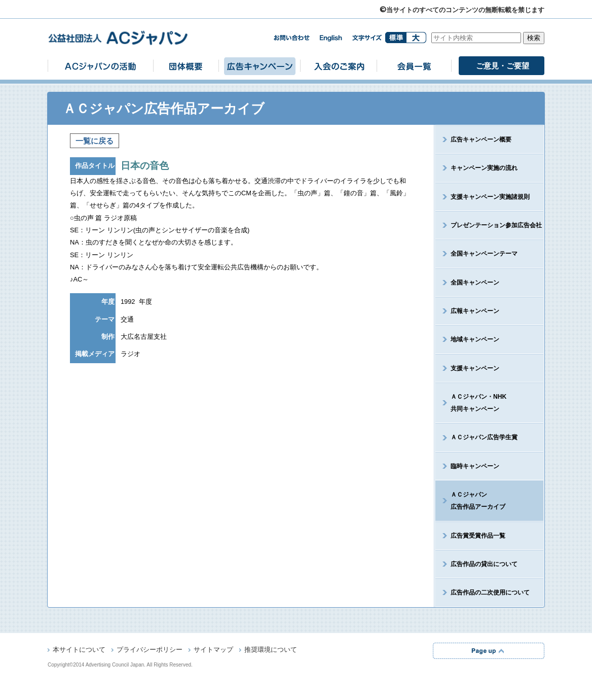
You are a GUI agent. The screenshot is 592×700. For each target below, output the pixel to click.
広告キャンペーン (260, 66)
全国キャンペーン (475, 283)
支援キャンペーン (475, 368)
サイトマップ (213, 650)
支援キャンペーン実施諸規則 (490, 197)
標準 (396, 38)
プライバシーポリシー (150, 650)
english (331, 38)
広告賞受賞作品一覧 (478, 536)
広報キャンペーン (475, 311)
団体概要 (186, 66)
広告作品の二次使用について (490, 592)
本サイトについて (79, 650)
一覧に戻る (95, 141)
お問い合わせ (291, 38)
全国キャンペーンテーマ (484, 254)
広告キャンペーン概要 (481, 139)
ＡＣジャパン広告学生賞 (484, 437)
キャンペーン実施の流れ (484, 168)
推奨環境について (271, 650)
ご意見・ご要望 (503, 66)
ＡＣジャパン (470, 501)
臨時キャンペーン (475, 466)
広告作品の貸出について (484, 564)
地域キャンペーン (475, 339)
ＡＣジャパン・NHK (471, 403)
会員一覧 (414, 66)
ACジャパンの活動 (100, 66)
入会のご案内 (339, 66)
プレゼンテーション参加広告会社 (496, 225)
